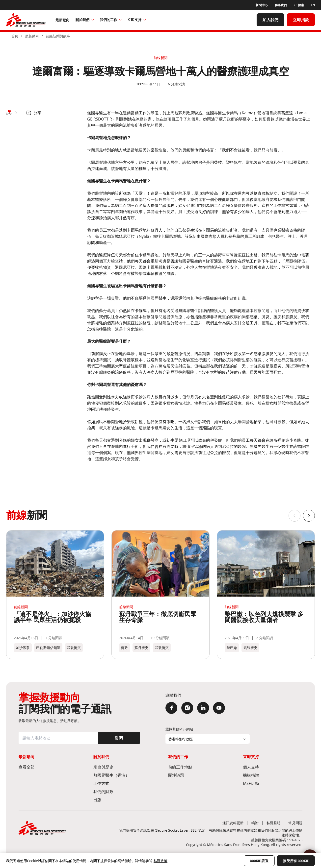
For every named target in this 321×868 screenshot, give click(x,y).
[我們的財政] (123, 791)
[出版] (123, 800)
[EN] (313, 5)
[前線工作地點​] (198, 767)
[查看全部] (48, 767)
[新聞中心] (262, 5)
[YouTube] (219, 708)
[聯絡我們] (281, 5)
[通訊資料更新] (233, 823)
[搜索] (299, 5)
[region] (160, 861)
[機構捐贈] (273, 775)
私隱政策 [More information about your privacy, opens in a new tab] (160, 861)
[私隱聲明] (274, 823)
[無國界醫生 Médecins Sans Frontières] (26, 20)
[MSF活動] (273, 783)
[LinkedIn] (203, 708)
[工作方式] (123, 783)
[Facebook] (171, 708)
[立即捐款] (301, 20)
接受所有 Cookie (296, 861)
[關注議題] (198, 775)
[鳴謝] (255, 823)
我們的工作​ (111, 20)
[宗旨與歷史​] (123, 767)
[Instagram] (187, 708)
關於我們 (85, 20)
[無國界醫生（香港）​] (123, 775)
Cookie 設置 (259, 861)
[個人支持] (273, 767)
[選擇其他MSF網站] (208, 739)
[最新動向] (63, 20)
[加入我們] (271, 20)
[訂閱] (119, 738)
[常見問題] (295, 823)
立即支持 (137, 20)
